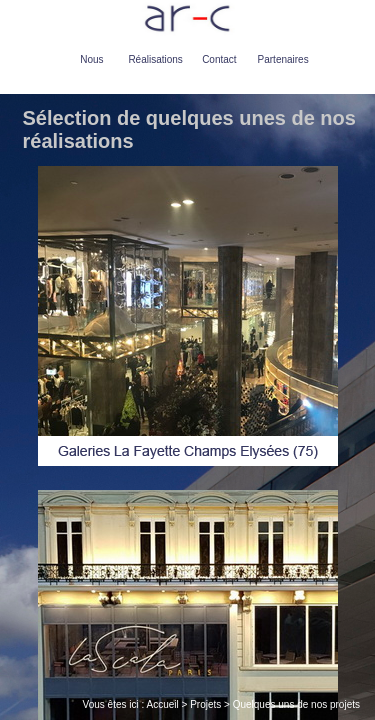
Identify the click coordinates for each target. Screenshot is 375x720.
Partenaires (283, 59)
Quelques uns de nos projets (296, 704)
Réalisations (155, 59)
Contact (219, 59)
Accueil (163, 704)
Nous (91, 59)
